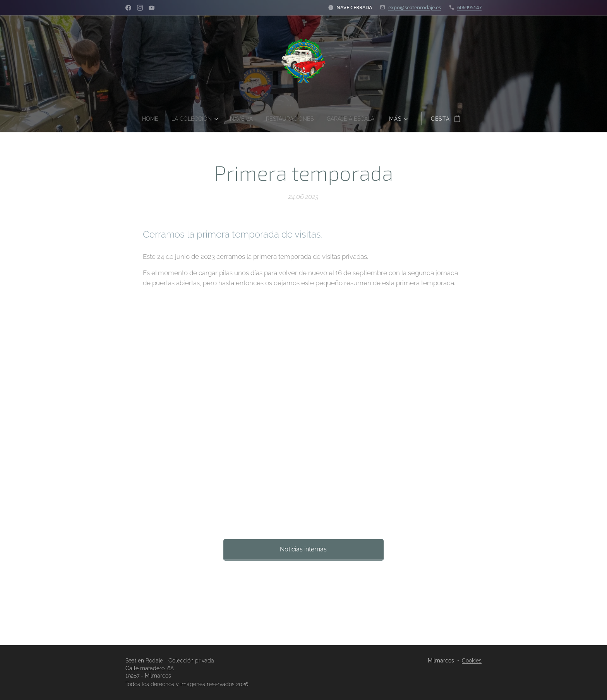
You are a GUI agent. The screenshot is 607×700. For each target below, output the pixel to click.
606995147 (469, 7)
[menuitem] (145, 119)
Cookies (472, 661)
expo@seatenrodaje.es (415, 7)
